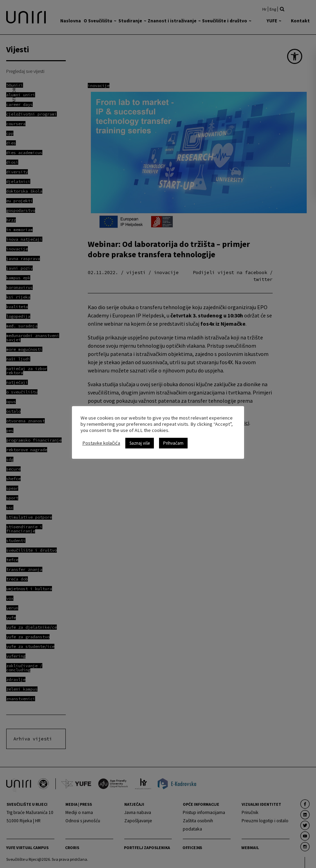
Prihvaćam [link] (173, 443)
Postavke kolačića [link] (101, 443)
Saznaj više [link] (140, 443)
